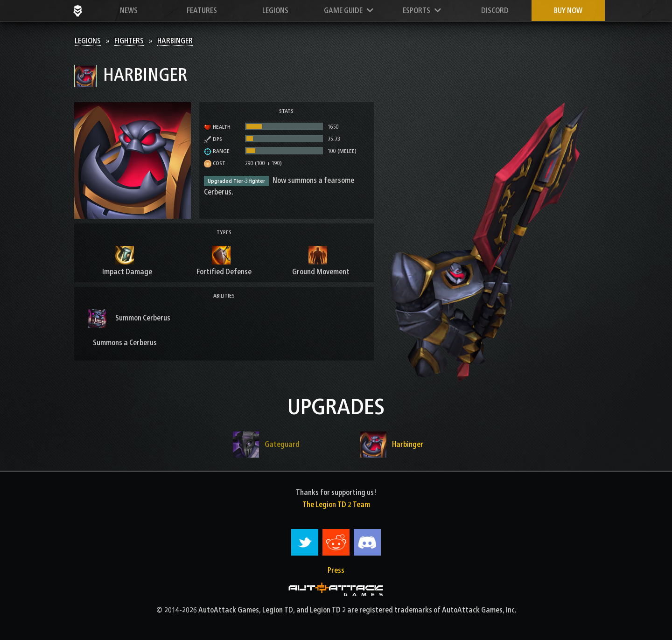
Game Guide (349, 10)
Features (202, 10)
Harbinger (175, 41)
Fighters (129, 41)
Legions (275, 10)
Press (336, 570)
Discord (495, 10)
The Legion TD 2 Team (336, 504)
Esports (422, 10)
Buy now (568, 10)
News (129, 10)
